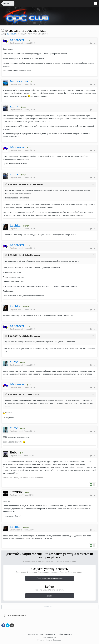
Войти (50, 596)
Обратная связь (65, 634)
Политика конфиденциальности (41, 634)
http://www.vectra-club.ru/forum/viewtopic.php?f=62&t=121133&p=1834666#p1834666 (40, 286)
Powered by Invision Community (49, 640)
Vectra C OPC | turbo (39, 34)
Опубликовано (22, 43)
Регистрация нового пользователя (49, 578)
